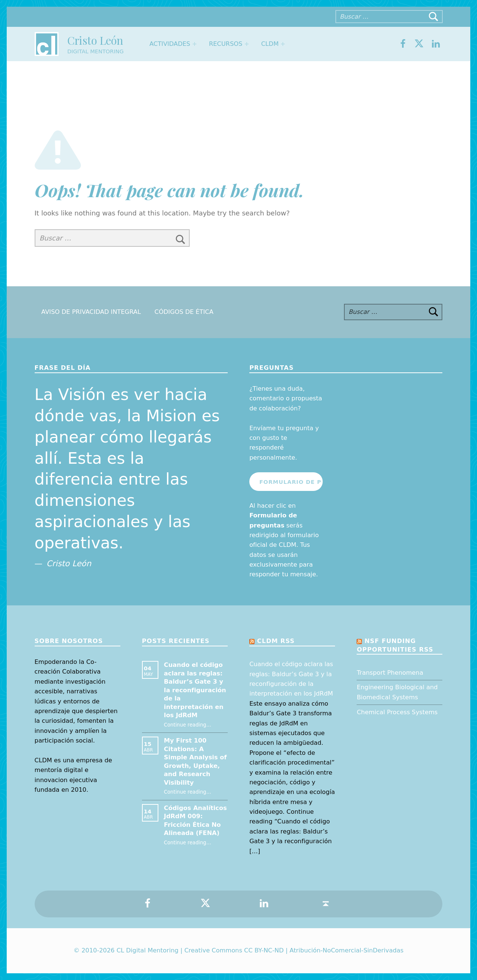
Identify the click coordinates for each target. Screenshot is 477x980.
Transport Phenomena (390, 673)
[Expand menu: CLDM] (283, 44)
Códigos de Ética (184, 312)
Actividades (170, 44)
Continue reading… (188, 725)
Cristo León (95, 40)
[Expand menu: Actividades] (195, 44)
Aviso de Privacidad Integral (91, 312)
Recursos (226, 44)
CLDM (270, 44)
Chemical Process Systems (397, 712)
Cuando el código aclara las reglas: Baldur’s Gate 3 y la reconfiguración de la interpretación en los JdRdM (195, 690)
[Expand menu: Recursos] (246, 44)
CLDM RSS (276, 641)
